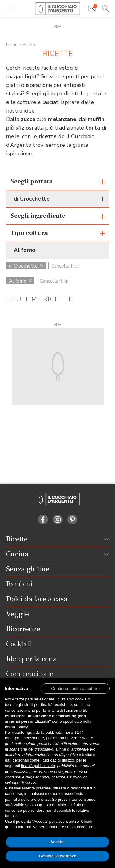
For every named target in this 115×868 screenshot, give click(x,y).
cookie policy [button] (16, 727)
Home (12, 44)
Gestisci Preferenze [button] (57, 856)
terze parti (14, 738)
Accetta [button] (57, 842)
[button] (75, 688)
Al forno (20, 281)
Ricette (30, 44)
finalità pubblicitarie (38, 766)
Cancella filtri (65, 266)
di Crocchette (26, 266)
